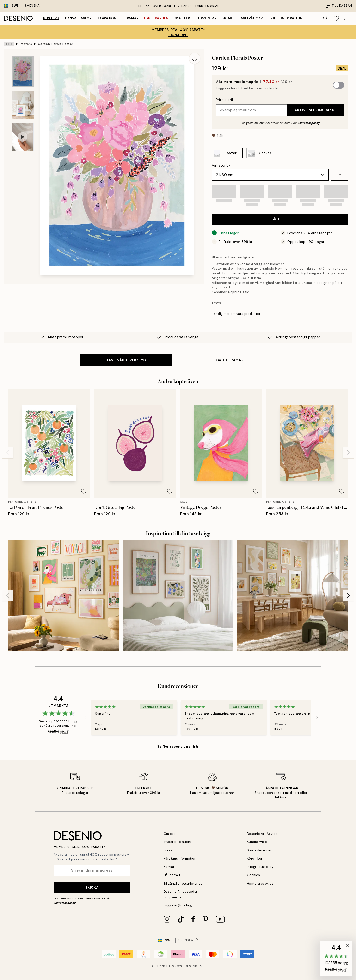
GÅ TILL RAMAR (230, 360)
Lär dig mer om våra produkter (236, 314)
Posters (51, 18)
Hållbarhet (172, 875)
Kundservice (257, 842)
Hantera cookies (260, 883)
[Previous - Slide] (8, 453)
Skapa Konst (109, 18)
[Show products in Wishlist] (336, 18)
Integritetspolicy (260, 867)
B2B (272, 18)
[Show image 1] (23, 72)
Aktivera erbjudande (316, 110)
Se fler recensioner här (178, 746)
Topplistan (206, 18)
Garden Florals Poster (56, 44)
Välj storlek (221, 165)
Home (228, 18)
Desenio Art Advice (262, 834)
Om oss (170, 834)
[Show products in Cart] (347, 18)
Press (168, 850)
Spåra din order (259, 850)
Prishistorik (225, 100)
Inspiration (292, 18)
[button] (339, 175)
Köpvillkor (255, 858)
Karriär (169, 867)
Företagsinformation (180, 858)
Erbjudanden (156, 18)
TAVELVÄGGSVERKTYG (126, 360)
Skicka (92, 887)
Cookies (254, 875)
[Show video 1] (23, 137)
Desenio (192, 966)
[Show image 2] (23, 105)
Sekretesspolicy (309, 123)
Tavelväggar (251, 18)
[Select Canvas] (262, 153)
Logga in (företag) (178, 905)
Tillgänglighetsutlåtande (183, 883)
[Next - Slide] (348, 453)
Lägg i (280, 219)
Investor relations (178, 842)
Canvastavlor (78, 18)
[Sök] (326, 18)
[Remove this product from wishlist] (195, 58)
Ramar (133, 18)
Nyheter (182, 18)
